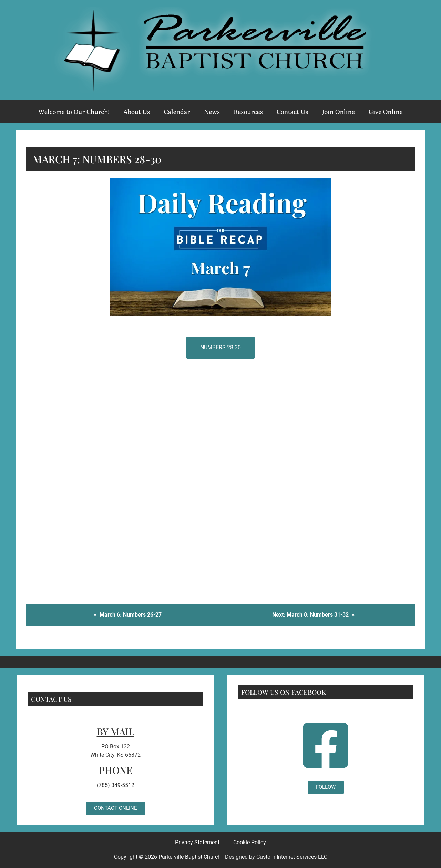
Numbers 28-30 (220, 347)
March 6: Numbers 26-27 (131, 615)
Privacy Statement (197, 842)
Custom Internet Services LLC (292, 857)
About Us (137, 112)
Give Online (386, 112)
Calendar (177, 112)
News (212, 112)
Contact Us (293, 112)
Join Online (339, 112)
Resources (248, 112)
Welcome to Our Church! (74, 112)
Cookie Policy (250, 842)
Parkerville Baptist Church (190, 857)
